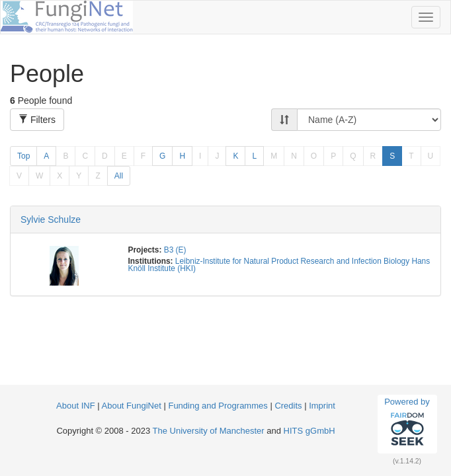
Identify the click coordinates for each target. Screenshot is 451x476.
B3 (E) (175, 250)
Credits (288, 406)
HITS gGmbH (309, 431)
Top (23, 156)
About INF (76, 406)
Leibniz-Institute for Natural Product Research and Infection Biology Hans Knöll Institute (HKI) (279, 265)
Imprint (322, 406)
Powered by (407, 424)
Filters (37, 120)
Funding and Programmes (218, 406)
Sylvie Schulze (51, 219)
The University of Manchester (209, 431)
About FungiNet (132, 406)
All (119, 176)
